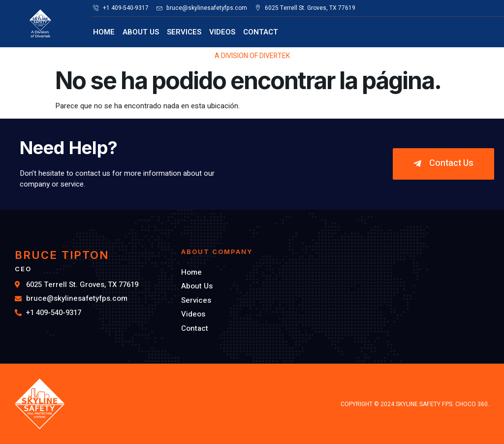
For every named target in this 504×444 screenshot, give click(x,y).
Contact (261, 32)
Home (104, 32)
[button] (443, 164)
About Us (141, 32)
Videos (222, 32)
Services (184, 32)
